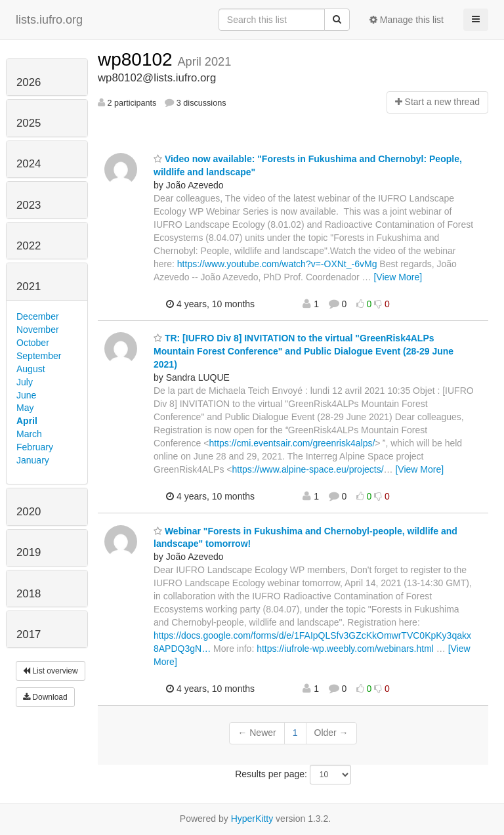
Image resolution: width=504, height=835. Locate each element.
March (29, 434)
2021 (29, 287)
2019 (29, 552)
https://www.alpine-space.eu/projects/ (307, 469)
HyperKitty (252, 819)
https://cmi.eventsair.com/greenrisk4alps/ (292, 443)
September (39, 356)
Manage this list (407, 20)
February (35, 447)
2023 (29, 205)
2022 (29, 246)
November (38, 330)
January (33, 460)
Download (45, 697)
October (33, 343)
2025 (29, 123)
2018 (29, 594)
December (38, 316)
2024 (29, 164)
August (31, 369)
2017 (29, 634)
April (27, 421)
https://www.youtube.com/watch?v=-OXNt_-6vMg (277, 264)
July (25, 382)
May (25, 408)
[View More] (398, 277)
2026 (29, 82)
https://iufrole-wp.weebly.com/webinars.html (345, 649)
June (26, 395)
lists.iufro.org (49, 20)
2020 (29, 512)
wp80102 (137, 59)
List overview (51, 671)
